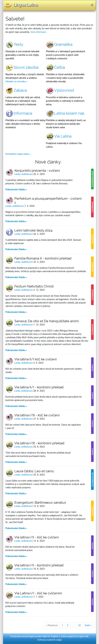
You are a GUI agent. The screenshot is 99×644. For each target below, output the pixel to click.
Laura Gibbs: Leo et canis (34, 471)
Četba (55, 67)
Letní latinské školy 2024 (33, 230)
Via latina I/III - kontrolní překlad (39, 443)
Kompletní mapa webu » (18, 154)
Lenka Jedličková (23, 174)
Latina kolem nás (65, 113)
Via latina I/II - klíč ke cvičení (37, 537)
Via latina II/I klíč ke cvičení (36, 359)
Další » (88, 625)
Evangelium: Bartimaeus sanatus (40, 502)
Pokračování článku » (16, 189)
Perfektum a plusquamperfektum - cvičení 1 (48, 200)
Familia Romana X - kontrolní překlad (43, 258)
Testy (14, 44)
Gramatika (59, 44)
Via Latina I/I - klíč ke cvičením (38, 593)
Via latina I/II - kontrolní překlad (39, 565)
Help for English (50, 636)
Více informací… (39, 32)
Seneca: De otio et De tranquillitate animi (47, 321)
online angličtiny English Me (75, 636)
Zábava (16, 90)
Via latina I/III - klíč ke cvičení (37, 415)
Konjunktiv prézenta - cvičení (37, 170)
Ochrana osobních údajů (49, 640)
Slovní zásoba (22, 67)
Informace (19, 113)
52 (80, 625)
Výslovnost (60, 90)
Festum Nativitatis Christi (34, 286)
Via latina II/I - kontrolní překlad (39, 387)
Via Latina (59, 136)
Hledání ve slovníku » (17, 81)
